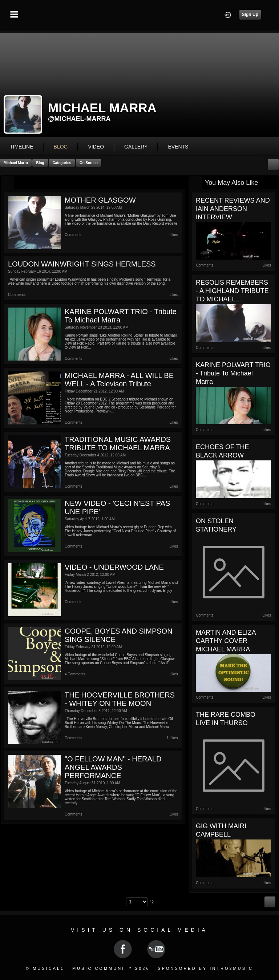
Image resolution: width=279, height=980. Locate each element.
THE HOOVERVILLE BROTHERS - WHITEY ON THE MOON (120, 699)
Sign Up (250, 15)
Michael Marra (16, 163)
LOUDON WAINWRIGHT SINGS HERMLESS (82, 264)
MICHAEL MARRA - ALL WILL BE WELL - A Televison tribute (119, 380)
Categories (62, 163)
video (96, 147)
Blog (40, 163)
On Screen (89, 163)
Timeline (22, 147)
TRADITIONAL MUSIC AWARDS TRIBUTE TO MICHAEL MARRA (118, 444)
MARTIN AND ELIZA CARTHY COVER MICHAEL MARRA (226, 641)
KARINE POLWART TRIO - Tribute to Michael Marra (233, 373)
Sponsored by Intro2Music (205, 968)
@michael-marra (79, 119)
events (178, 147)
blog (61, 147)
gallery (136, 147)
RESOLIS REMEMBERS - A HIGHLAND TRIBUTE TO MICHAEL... (232, 291)
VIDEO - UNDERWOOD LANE (114, 567)
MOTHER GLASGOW (100, 200)
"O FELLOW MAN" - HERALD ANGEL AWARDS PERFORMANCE (113, 767)
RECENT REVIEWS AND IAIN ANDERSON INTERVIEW (233, 209)
